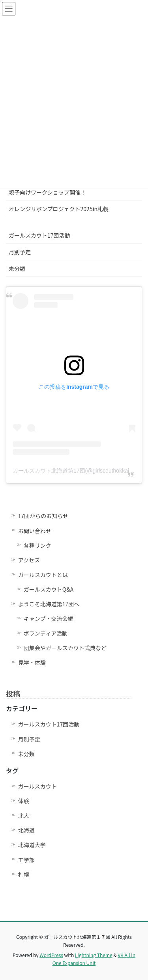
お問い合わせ (35, 531)
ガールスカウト (37, 786)
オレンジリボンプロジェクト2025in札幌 (59, 209)
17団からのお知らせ (43, 516)
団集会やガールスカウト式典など (68, 648)
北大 (24, 815)
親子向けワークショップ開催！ (47, 192)
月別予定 (20, 252)
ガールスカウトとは (43, 575)
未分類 (17, 269)
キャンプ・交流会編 (49, 619)
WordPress (51, 955)
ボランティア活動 (46, 633)
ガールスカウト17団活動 (39, 235)
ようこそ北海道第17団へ (49, 604)
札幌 (24, 874)
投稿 (13, 693)
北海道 (26, 830)
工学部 (26, 860)
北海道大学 (32, 845)
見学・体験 (32, 662)
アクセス (29, 560)
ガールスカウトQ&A (49, 589)
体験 (24, 801)
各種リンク (37, 545)
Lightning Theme (94, 955)
